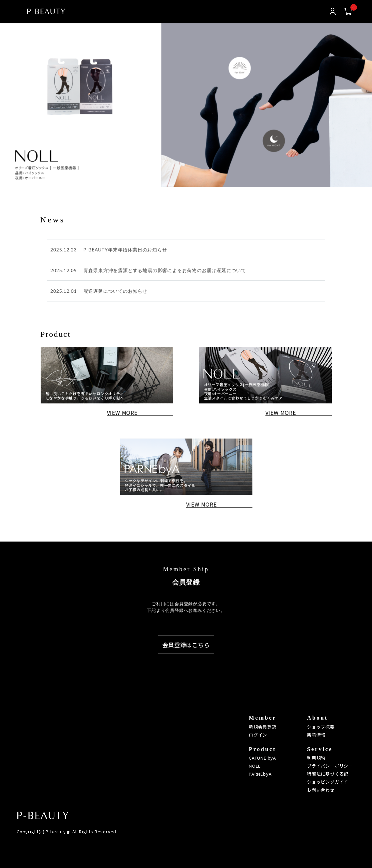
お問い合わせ (321, 790)
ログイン (258, 735)
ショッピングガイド (328, 782)
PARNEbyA (260, 774)
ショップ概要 (321, 727)
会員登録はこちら (186, 645)
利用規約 (316, 758)
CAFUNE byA (262, 758)
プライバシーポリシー (330, 766)
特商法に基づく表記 (328, 774)
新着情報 (316, 735)
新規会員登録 (263, 727)
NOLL (255, 766)
